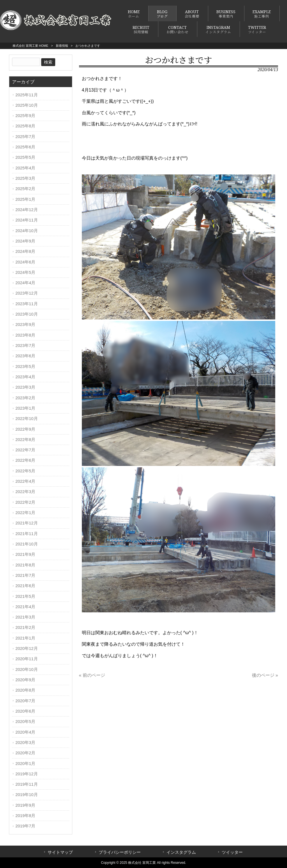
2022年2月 (25, 502)
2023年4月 (25, 377)
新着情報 (62, 46)
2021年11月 (27, 534)
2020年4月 (25, 732)
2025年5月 (25, 157)
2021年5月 (25, 596)
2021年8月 (25, 565)
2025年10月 (27, 105)
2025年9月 (25, 116)
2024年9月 (25, 241)
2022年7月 (25, 450)
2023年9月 (25, 325)
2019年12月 (27, 774)
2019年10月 (27, 795)
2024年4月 (25, 283)
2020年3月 (25, 743)
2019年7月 (25, 826)
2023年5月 (25, 367)
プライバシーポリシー (120, 852)
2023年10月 (27, 314)
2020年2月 (25, 753)
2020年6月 (25, 711)
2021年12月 (27, 523)
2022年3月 (25, 492)
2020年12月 (27, 648)
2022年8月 (25, 440)
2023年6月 (25, 356)
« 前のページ (92, 675)
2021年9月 (25, 554)
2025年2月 (25, 189)
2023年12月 (27, 293)
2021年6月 (25, 586)
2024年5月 (25, 272)
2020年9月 (25, 680)
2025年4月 (25, 168)
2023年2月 (25, 398)
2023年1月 (25, 408)
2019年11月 (27, 784)
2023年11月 (27, 304)
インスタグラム (181, 852)
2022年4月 (25, 481)
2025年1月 (25, 199)
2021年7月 (25, 575)
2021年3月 (25, 617)
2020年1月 (25, 764)
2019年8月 (25, 816)
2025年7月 (25, 137)
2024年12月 (27, 210)
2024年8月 (25, 251)
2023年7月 (25, 346)
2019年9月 (25, 805)
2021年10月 (27, 544)
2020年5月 (25, 722)
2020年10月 (27, 669)
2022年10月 (27, 419)
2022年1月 (25, 513)
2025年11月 (27, 95)
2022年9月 (25, 429)
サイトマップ (60, 852)
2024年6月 (25, 262)
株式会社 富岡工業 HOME (30, 46)
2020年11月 (27, 659)
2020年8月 (25, 690)
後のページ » (265, 675)
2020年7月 (25, 701)
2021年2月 (25, 627)
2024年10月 (27, 231)
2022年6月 (25, 460)
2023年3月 (25, 387)
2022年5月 (25, 471)
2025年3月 (25, 178)
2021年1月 (25, 638)
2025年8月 (25, 126)
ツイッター (232, 852)
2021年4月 (25, 607)
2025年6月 (25, 147)
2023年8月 (25, 335)
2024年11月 (27, 220)
